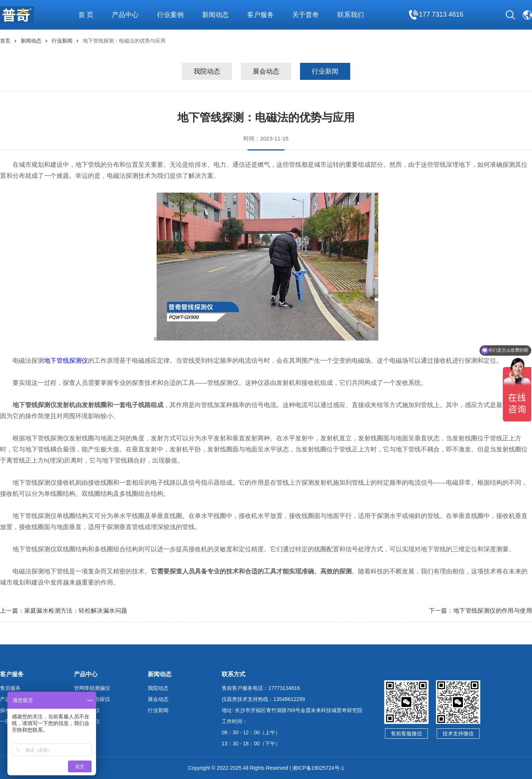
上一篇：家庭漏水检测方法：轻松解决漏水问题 (64, 611)
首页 (5, 41)
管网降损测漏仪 (92, 688)
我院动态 (207, 71)
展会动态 (266, 71)
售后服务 (10, 688)
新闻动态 (31, 41)
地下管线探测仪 (66, 361)
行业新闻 (62, 41)
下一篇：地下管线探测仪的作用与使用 (480, 611)
